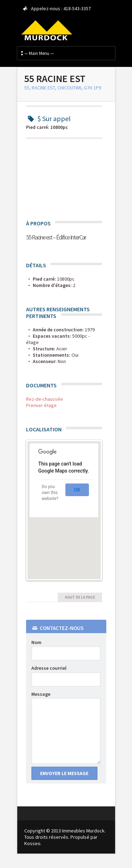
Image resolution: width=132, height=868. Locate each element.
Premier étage (41, 405)
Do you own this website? (50, 493)
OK (77, 490)
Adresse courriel (49, 668)
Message (41, 694)
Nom (36, 642)
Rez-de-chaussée (45, 399)
